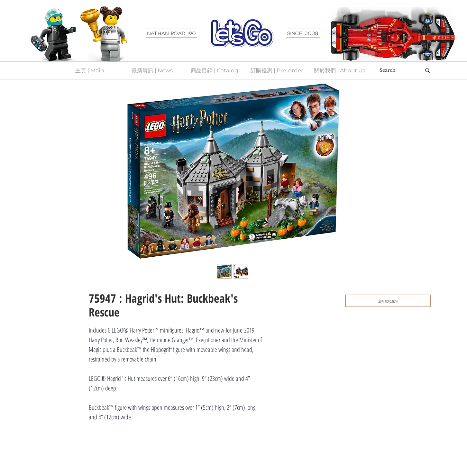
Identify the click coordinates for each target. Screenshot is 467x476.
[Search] (396, 70)
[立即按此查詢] (388, 301)
